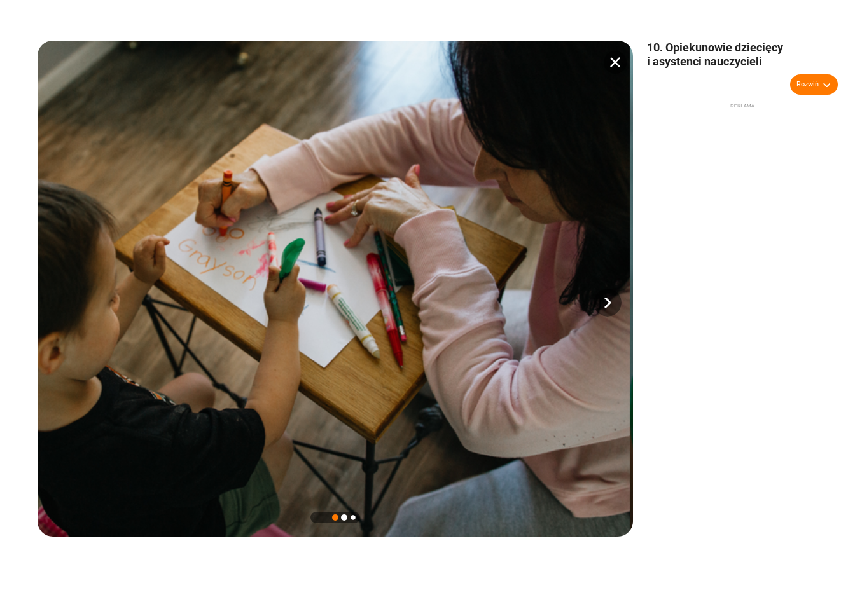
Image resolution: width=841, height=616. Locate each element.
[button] (608, 303)
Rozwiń (808, 84)
